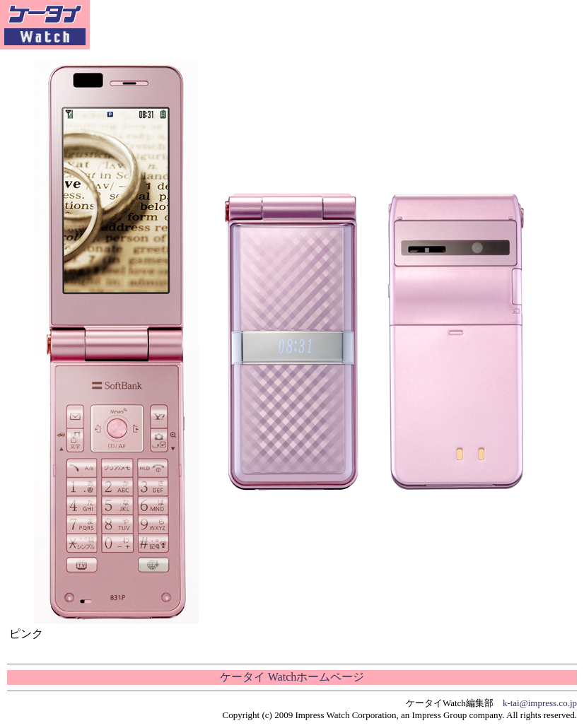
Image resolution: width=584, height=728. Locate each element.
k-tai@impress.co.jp (540, 703)
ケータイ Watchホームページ (292, 677)
